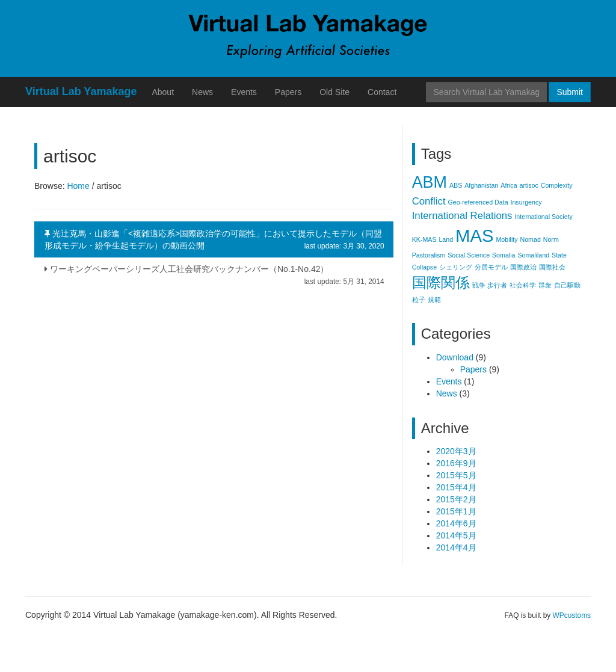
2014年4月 (456, 547)
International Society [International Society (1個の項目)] (544, 217)
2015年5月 (456, 475)
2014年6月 (456, 523)
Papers (288, 92)
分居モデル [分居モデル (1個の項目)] (491, 267)
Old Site (334, 92)
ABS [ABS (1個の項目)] (456, 185)
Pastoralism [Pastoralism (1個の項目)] (429, 255)
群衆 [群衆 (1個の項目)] (545, 285)
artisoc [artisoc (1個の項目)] (528, 185)
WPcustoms (572, 615)
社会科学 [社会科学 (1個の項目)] (523, 285)
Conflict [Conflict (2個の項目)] (429, 201)
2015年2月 (456, 499)
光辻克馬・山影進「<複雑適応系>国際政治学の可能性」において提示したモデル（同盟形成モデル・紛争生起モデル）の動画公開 (214, 240)
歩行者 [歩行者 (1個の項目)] (497, 285)
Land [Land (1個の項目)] (446, 239)
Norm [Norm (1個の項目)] (551, 239)
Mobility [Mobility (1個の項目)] (507, 239)
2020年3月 (456, 451)
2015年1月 (456, 511)
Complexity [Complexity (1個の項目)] (557, 185)
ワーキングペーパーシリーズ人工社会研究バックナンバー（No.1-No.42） (214, 273)
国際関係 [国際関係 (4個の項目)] (441, 282)
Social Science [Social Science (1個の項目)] (469, 255)
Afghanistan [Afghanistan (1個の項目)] (481, 185)
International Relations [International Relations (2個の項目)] (462, 216)
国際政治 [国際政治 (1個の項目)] (523, 267)
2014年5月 (456, 535)
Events (244, 92)
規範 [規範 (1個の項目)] (434, 300)
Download (455, 357)
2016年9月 (456, 463)
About (163, 92)
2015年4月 (456, 487)
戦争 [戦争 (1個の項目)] (479, 285)
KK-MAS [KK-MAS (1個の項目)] (424, 239)
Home (78, 186)
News (202, 92)
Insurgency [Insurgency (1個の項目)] (526, 202)
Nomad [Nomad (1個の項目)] (530, 239)
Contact (382, 92)
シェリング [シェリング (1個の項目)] (456, 267)
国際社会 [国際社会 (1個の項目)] (552, 267)
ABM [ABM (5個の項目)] (430, 182)
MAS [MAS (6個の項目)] (475, 236)
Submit (570, 92)
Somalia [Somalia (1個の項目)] (504, 255)
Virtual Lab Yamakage (81, 91)
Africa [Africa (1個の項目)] (509, 185)
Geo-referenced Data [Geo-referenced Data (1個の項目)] (478, 202)
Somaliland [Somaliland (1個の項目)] (533, 255)
